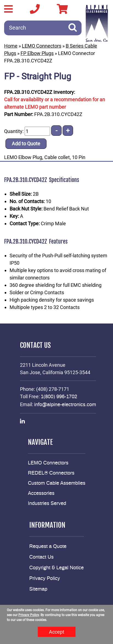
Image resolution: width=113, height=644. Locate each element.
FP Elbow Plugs (37, 53)
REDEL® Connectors (51, 473)
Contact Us (41, 557)
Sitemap (38, 589)
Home (11, 46)
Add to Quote (26, 144)
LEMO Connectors (42, 46)
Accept (57, 632)
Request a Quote (48, 547)
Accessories (41, 493)
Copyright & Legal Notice (57, 568)
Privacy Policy (45, 579)
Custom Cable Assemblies (57, 483)
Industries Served (47, 504)
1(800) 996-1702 (59, 397)
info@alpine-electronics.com (65, 405)
